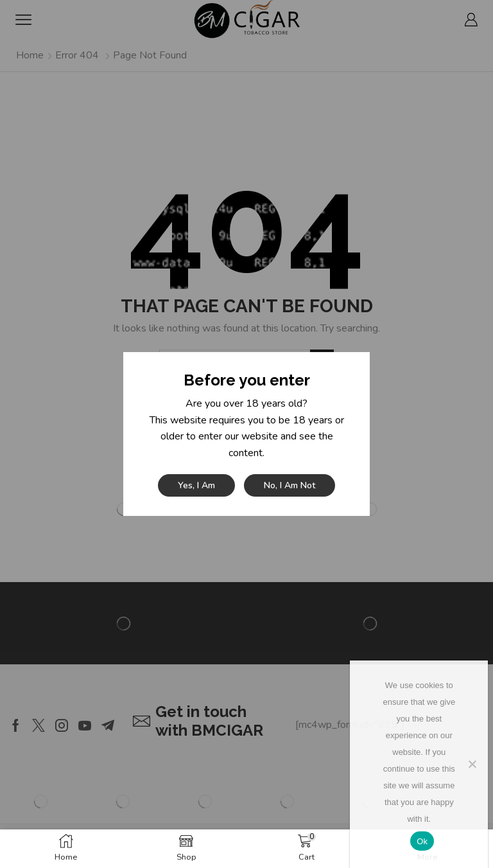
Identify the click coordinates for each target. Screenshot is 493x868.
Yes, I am (196, 485)
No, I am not (290, 485)
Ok (422, 841)
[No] (472, 764)
